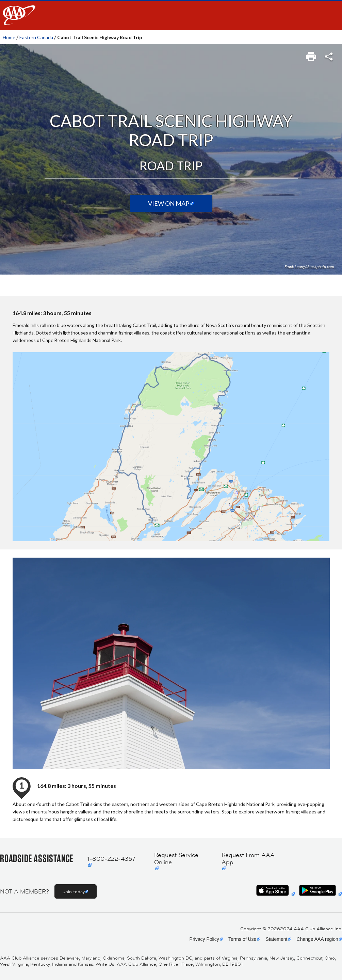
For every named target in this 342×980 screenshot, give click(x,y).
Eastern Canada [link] (36, 37)
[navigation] (171, 15)
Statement (277, 939)
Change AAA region (317, 939)
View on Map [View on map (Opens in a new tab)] (169, 203)
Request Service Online (176, 859)
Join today (74, 891)
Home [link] (9, 37)
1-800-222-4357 (111, 859)
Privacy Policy (204, 939)
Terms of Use (242, 939)
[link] (312, 55)
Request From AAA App (248, 859)
